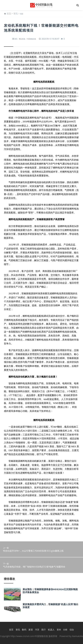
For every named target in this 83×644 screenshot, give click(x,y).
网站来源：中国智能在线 (27, 39)
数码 (24, 630)
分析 (65, 630)
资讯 (16, 14)
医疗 (44, 630)
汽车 (37, 630)
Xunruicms (77, 636)
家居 (31, 630)
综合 (72, 630)
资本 (59, 630)
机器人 (51, 630)
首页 (9, 14)
